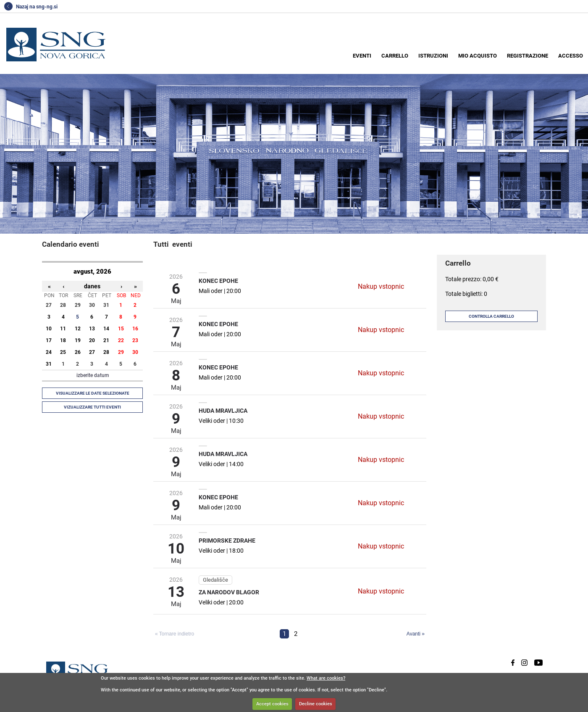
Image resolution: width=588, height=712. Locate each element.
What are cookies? (326, 678)
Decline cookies (316, 704)
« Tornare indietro (175, 634)
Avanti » (416, 634)
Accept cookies (272, 704)
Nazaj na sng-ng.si (31, 7)
